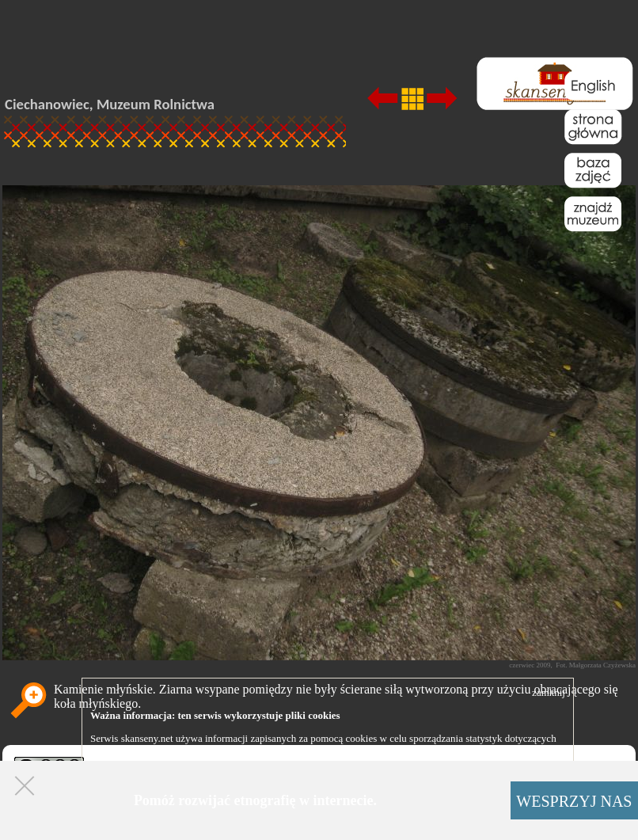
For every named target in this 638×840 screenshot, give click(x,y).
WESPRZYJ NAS (574, 801)
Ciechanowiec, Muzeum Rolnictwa (110, 104)
